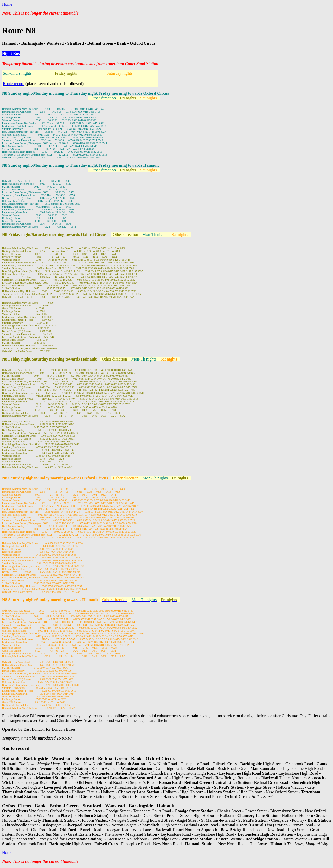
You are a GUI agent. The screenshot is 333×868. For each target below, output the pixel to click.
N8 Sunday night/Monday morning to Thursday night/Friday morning (65, 93)
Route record (14, 84)
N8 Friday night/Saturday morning (34, 234)
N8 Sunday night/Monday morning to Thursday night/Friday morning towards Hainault (81, 165)
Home (7, 4)
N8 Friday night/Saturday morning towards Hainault (49, 359)
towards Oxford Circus (148, 93)
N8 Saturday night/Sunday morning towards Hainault (50, 600)
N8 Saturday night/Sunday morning (34, 478)
